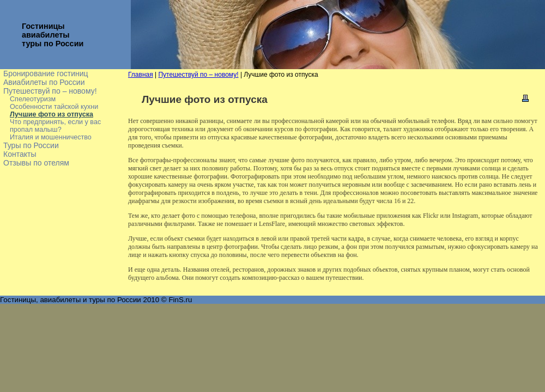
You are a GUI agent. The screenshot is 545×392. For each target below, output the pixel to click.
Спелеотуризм (33, 99)
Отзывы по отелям (36, 163)
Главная (141, 75)
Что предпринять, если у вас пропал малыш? (55, 126)
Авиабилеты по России (44, 82)
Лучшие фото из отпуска (52, 114)
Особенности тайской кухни (54, 107)
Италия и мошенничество (51, 137)
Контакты (20, 154)
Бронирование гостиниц (46, 73)
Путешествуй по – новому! (50, 91)
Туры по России (31, 145)
